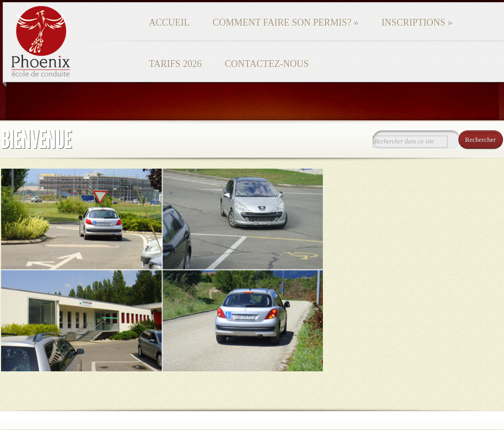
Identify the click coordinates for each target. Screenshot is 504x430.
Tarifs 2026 (176, 64)
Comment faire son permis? (286, 23)
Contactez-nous (267, 64)
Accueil (170, 23)
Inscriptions (417, 23)
